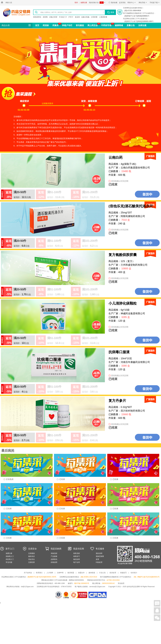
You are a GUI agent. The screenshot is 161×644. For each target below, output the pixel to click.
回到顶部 (157, 625)
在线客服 (157, 611)
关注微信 (157, 618)
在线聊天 (157, 603)
